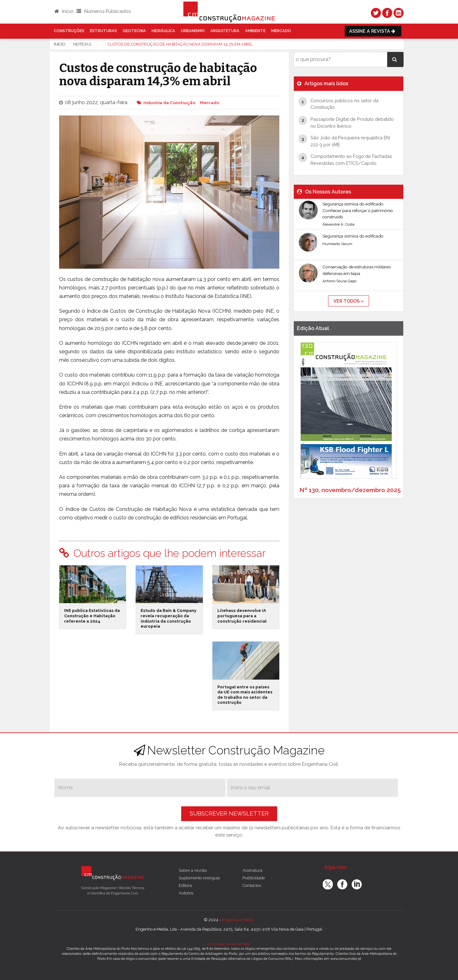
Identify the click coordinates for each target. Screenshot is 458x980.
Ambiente (255, 31)
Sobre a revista (193, 870)
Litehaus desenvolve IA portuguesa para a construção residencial (242, 616)
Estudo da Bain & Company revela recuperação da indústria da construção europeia (168, 618)
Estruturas (103, 31)
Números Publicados (104, 11)
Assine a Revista (373, 31)
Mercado (281, 31)
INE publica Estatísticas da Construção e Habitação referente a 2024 (92, 616)
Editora (185, 885)
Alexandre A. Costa (338, 224)
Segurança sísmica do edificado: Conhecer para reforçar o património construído (358, 210)
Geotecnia (134, 31)
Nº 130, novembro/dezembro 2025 (350, 490)
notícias (82, 44)
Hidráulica (163, 31)
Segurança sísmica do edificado (353, 236)
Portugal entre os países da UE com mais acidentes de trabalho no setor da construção (245, 695)
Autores (186, 893)
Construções (69, 31)
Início (64, 11)
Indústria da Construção (169, 103)
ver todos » (349, 301)
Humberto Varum (337, 244)
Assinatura (252, 870)
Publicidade (254, 878)
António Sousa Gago (339, 281)
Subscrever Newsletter (229, 813)
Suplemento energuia (199, 878)
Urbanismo (193, 31)
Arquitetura (225, 31)
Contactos (252, 885)
